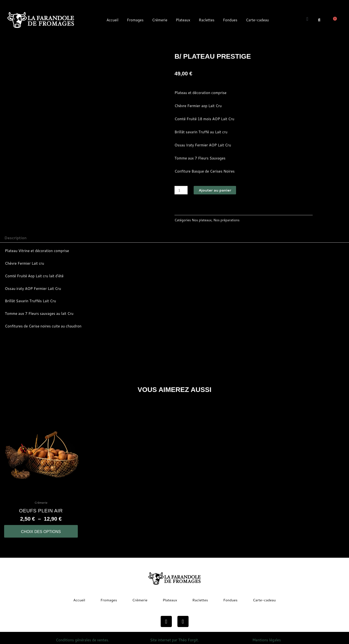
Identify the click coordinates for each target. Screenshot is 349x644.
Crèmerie (160, 20)
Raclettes (207, 20)
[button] (319, 20)
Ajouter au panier (215, 190)
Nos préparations (227, 220)
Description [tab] (16, 238)
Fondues (230, 20)
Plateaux (183, 20)
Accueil (112, 20)
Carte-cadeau (257, 20)
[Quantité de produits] (181, 190)
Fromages (135, 20)
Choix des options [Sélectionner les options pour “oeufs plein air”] (41, 532)
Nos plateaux (202, 220)
